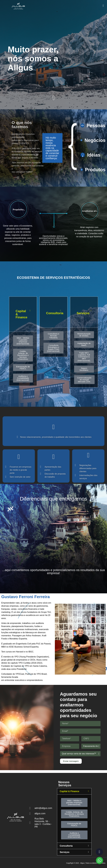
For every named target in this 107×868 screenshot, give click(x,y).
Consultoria (55, 313)
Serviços (83, 313)
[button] (103, 5)
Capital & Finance (70, 791)
